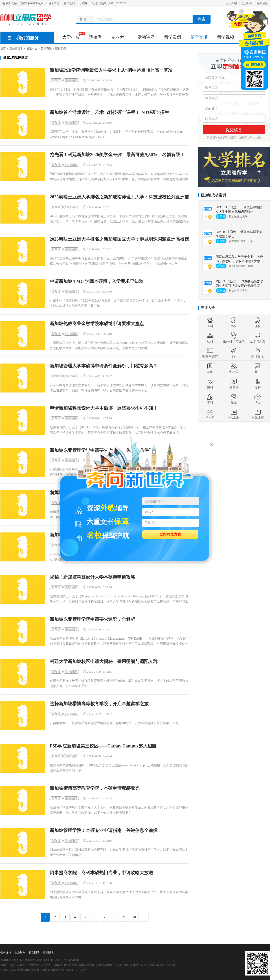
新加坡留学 (16, 49)
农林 (234, 353)
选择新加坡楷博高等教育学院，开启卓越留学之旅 (99, 704)
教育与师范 (210, 353)
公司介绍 (231, 3)
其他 (210, 368)
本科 (210, 399)
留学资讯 (199, 37)
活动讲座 (146, 37)
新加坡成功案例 (213, 195)
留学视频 (226, 37)
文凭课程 (258, 414)
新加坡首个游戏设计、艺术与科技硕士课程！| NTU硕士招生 (110, 112)
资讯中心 (32, 49)
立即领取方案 (170, 534)
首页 (3, 49)
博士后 (210, 414)
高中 (258, 368)
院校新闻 (61, 49)
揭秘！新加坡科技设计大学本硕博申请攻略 (92, 577)
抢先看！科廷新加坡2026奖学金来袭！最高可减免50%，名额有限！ (117, 155)
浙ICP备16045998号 (76, 970)
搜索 (202, 19)
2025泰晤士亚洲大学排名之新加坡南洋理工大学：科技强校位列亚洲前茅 (119, 197)
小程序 (83, 3)
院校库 (95, 37)
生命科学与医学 (234, 338)
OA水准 (234, 414)
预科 (210, 384)
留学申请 (54, 3)
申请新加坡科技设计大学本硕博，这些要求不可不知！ (104, 408)
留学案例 (173, 37)
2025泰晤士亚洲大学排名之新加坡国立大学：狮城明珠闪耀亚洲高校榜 (119, 239)
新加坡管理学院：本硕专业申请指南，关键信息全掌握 (104, 830)
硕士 (234, 399)
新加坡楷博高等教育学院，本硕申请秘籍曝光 (95, 788)
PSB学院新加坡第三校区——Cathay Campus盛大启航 (103, 746)
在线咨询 (257, 64)
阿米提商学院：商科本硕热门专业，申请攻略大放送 (101, 873)
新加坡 (56, 80)
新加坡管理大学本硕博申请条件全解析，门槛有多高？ (104, 366)
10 (134, 917)
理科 (258, 322)
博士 (258, 399)
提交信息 (234, 130)
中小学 (234, 368)
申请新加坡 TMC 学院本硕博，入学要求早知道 (97, 281)
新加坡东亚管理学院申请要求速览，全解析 (92, 619)
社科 (210, 338)
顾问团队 (262, 3)
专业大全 (120, 37)
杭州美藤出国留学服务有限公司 (23, 3)
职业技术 (258, 353)
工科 (210, 322)
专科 (258, 384)
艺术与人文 (258, 338)
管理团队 (34, 952)
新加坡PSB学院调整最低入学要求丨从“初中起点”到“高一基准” (112, 70)
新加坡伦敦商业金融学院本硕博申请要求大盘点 (97, 324)
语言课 (234, 384)
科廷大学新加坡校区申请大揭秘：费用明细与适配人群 (104, 662)
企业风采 (247, 3)
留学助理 (69, 3)
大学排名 (73, 36)
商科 (234, 322)
